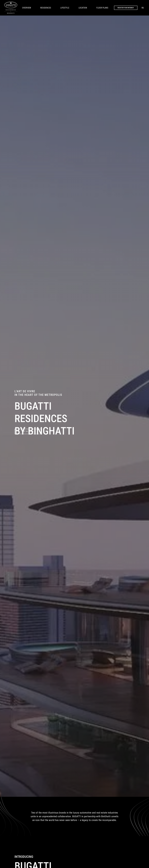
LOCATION (83, 8)
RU (143, 8)
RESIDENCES (46, 8)
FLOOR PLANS (102, 8)
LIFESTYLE (65, 8)
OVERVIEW (27, 8)
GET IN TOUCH (28, 431)
